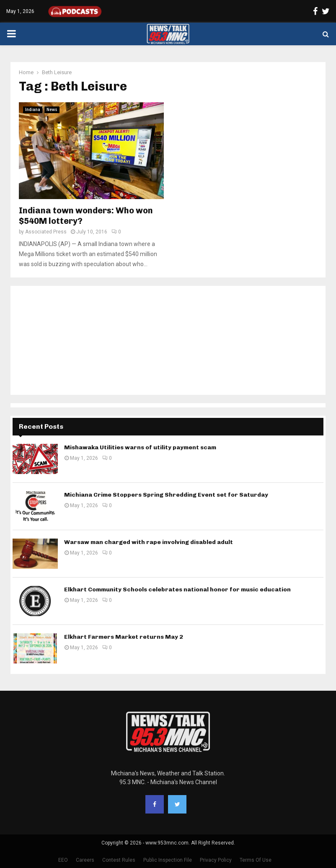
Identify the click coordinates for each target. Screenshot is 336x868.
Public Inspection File (168, 860)
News (52, 110)
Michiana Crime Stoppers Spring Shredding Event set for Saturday (166, 495)
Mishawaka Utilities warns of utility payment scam (140, 447)
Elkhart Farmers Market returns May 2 (124, 637)
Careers (85, 860)
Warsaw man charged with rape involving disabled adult (149, 542)
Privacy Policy (216, 860)
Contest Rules (119, 860)
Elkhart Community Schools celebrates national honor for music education (177, 589)
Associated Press (46, 232)
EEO (63, 860)
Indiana (33, 110)
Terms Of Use (256, 860)
